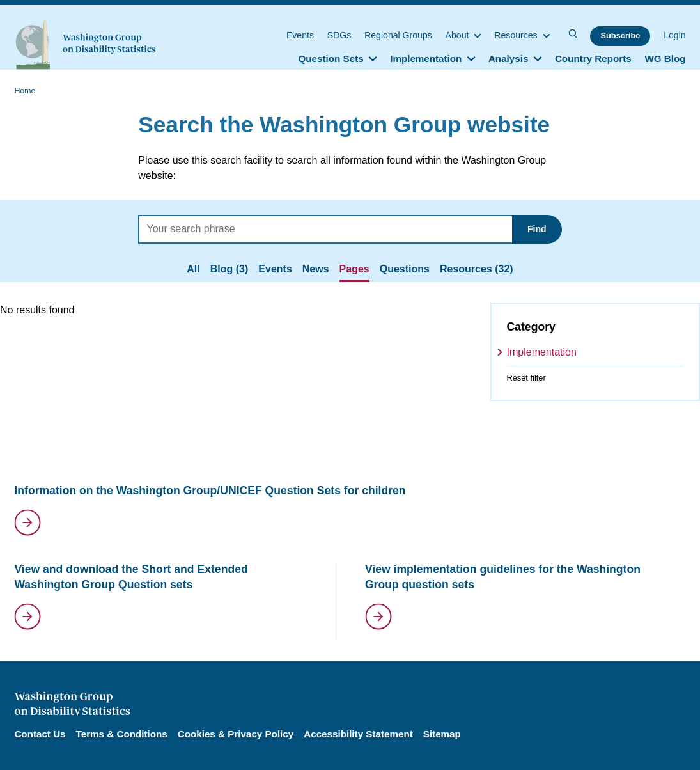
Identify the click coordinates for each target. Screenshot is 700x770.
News (316, 269)
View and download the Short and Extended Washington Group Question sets (131, 577)
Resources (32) (477, 269)
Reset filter (526, 378)
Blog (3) (229, 269)
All (193, 269)
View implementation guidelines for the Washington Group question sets (503, 577)
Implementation (542, 352)
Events (275, 269)
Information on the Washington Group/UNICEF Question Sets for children (210, 491)
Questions (405, 269)
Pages (354, 269)
